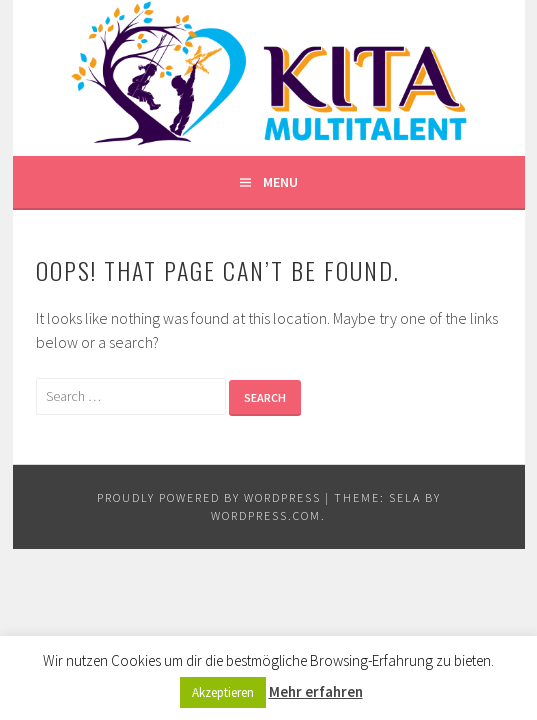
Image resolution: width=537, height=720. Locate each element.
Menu (280, 182)
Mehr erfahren (316, 691)
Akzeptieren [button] (223, 692)
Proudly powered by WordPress (209, 497)
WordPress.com (266, 515)
